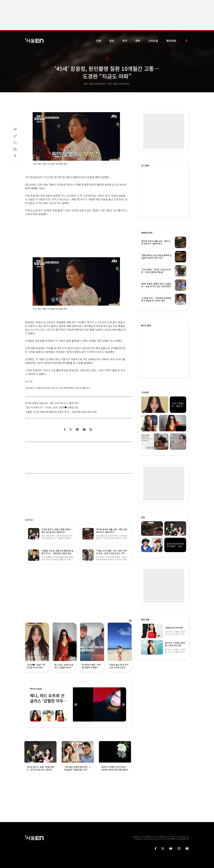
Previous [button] (76, 704)
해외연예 (171, 41)
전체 (99, 41)
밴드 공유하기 (91, 429)
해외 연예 (145, 620)
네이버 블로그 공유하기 (84, 429)
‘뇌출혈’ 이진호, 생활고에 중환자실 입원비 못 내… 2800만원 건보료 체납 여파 (61, 412)
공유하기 (15, 136)
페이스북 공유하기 (65, 429)
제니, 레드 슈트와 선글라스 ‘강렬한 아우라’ (47, 701)
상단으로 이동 (15, 156)
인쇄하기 (15, 149)
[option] (99, 704)
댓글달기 (15, 143)
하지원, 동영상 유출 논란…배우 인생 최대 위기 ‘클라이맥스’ (52, 403)
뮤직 (125, 41)
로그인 (187, 837)
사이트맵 (180, 837)
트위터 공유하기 (71, 429)
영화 (138, 41)
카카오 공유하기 (77, 429)
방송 (112, 41)
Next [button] (123, 704)
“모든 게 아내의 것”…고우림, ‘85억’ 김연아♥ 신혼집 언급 (52, 407)
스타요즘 (153, 41)
